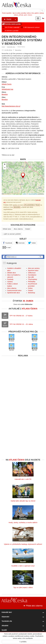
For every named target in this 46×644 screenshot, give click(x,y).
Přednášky (32, 282)
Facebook (7, 243)
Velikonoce (32, 273)
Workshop (31, 293)
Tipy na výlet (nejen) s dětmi (23, 587)
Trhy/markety (32, 279)
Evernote (20, 243)
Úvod (3, 47)
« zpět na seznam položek (12, 234)
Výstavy (10, 282)
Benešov (5, 94)
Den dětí (31, 277)
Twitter (32, 243)
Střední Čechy (7, 84)
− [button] (5, 168)
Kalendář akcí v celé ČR (23, 479)
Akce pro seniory (34, 268)
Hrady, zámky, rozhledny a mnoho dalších (23, 523)
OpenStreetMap (33, 194)
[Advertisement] (23, 381)
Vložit (11, 19)
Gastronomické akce (14, 290)
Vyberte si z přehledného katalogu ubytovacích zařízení (23, 544)
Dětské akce (7, 229)
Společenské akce (14, 293)
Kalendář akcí (11, 47)
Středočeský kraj (7, 89)
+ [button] (5, 165)
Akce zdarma (18, 229)
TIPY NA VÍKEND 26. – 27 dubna (21, 316)
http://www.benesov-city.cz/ (11, 106)
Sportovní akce (33, 270)
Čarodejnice (32, 275)
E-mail (7, 247)
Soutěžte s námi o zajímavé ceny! (23, 566)
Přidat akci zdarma (33, 606)
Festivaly (10, 279)
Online (30, 288)
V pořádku (23, 642)
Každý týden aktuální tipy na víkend (23, 501)
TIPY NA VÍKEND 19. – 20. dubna (21, 324)
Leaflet (24, 194)
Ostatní (28, 229)
